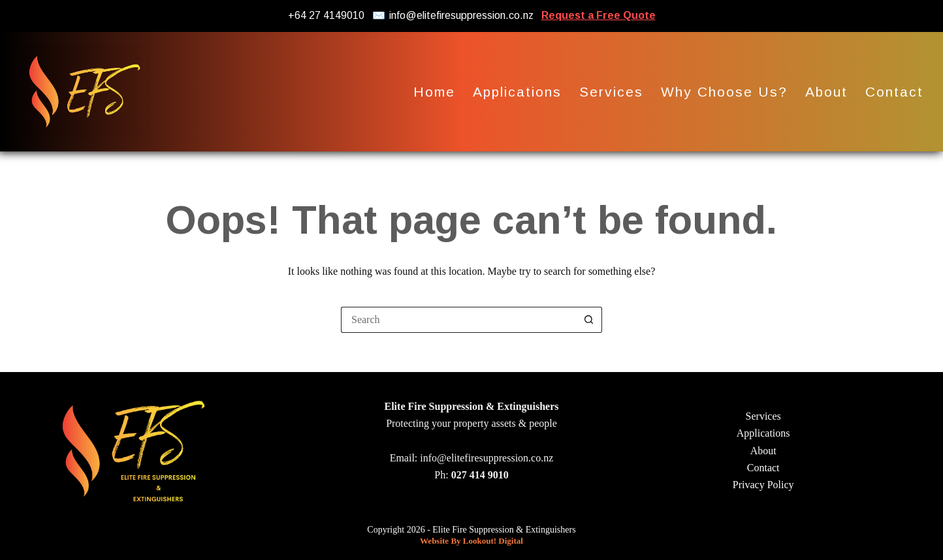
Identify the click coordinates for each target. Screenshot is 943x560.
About (826, 92)
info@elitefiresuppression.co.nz (461, 15)
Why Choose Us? (724, 92)
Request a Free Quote (599, 15)
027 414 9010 (480, 475)
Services (611, 92)
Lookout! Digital (493, 541)
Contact (894, 92)
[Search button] (589, 320)
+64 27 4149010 (326, 15)
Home (434, 92)
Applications (517, 92)
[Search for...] (458, 320)
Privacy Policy (763, 485)
